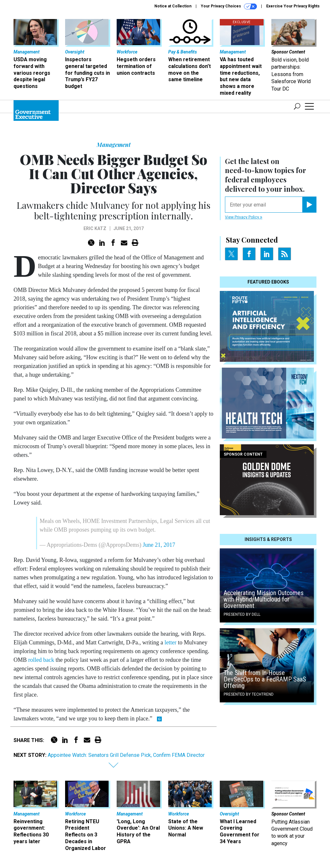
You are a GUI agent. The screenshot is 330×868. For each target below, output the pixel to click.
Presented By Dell (242, 614)
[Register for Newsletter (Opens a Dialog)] (309, 205)
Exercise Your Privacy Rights (293, 6)
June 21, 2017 (159, 545)
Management (114, 145)
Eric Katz (95, 228)
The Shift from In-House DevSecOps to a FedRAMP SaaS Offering (265, 679)
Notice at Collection (173, 6)
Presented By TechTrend (249, 694)
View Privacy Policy (244, 217)
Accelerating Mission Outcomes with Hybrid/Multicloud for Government (264, 599)
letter (170, 642)
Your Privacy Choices (229, 6)
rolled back (41, 660)
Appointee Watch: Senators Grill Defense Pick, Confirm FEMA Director (126, 755)
